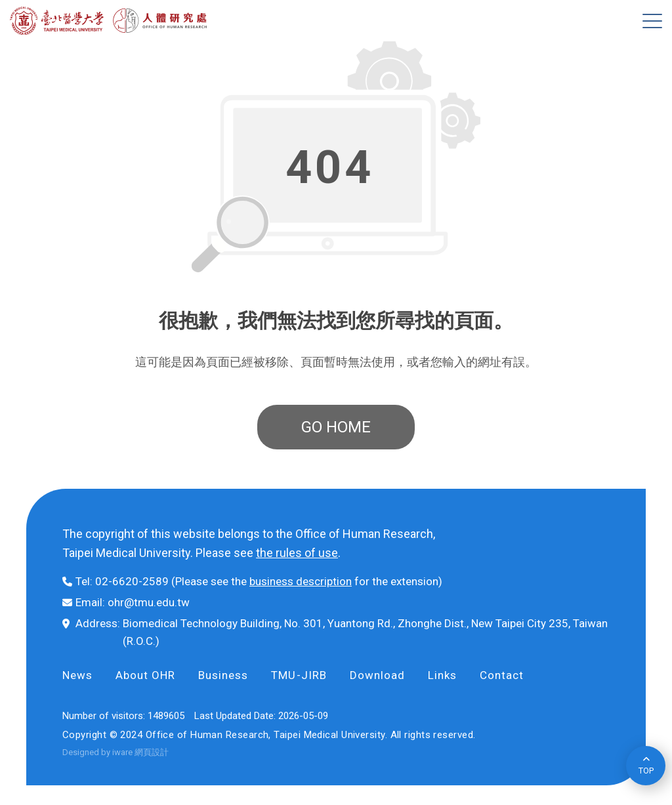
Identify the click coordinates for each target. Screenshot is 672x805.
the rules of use (297, 553)
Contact (502, 675)
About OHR (145, 675)
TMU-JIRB (299, 675)
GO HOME (336, 427)
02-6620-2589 (132, 581)
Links (442, 675)
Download (377, 675)
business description (301, 581)
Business (223, 675)
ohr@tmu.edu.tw (149, 602)
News (77, 675)
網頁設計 (152, 752)
